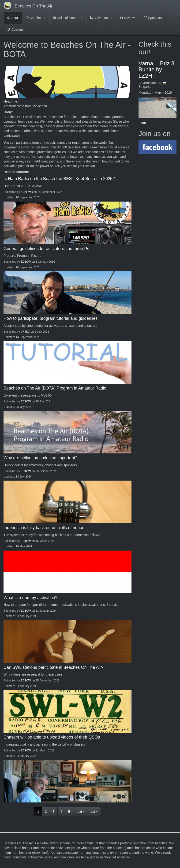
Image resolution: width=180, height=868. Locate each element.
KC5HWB (27, 192)
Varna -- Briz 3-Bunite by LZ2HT (157, 70)
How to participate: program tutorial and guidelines (51, 318)
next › (80, 812)
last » (94, 812)
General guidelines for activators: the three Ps (46, 249)
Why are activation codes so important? (40, 458)
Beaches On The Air (34, 6)
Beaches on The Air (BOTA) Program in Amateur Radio (55, 388)
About (13, 18)
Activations (101, 18)
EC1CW (26, 262)
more (142, 123)
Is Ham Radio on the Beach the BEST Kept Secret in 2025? (59, 179)
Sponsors (153, 18)
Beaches (36, 18)
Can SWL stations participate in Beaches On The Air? (53, 667)
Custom (15, 29)
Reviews (128, 18)
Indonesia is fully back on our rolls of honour (45, 528)
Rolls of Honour (68, 18)
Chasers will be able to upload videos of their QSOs (52, 737)
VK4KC (25, 332)
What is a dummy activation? (30, 598)
